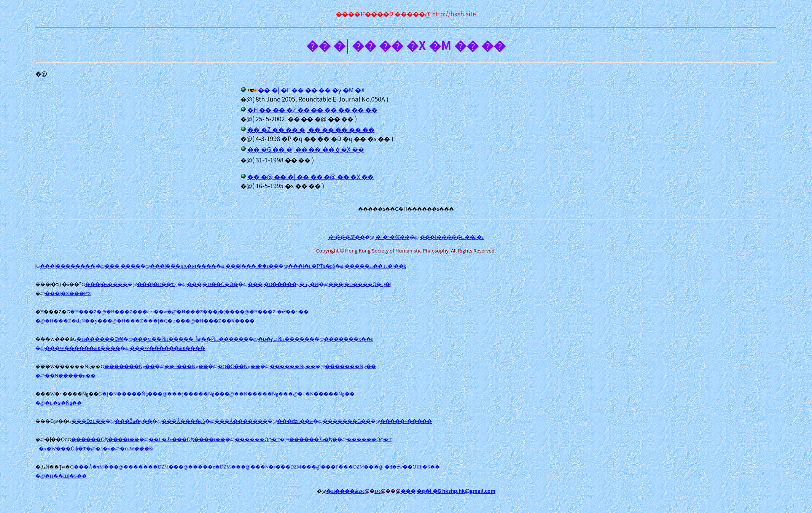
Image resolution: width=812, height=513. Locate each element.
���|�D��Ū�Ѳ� (213, 284)
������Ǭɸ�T (257, 439)
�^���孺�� (346, 237)
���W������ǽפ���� (83, 348)
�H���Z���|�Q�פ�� (151, 321)
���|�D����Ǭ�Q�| (360, 284)
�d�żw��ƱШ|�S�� (412, 467)
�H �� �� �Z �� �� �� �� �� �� (312, 110)
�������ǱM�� (151, 467)
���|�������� (68, 266)
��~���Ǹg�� (186, 366)
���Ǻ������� (241, 421)
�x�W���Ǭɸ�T (62, 449)
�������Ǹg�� (130, 366)
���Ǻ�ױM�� (94, 467)
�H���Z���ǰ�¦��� (208, 312)
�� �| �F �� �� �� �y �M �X (311, 90)
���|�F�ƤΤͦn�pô (311, 266)
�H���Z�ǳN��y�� (76, 321)
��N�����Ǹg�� (261, 394)
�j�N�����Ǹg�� (130, 394)
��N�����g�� (70, 376)
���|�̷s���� (107, 284)
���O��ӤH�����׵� (163, 339)
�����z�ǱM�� (214, 467)
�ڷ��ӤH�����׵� (221, 339)
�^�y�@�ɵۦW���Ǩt (124, 449)
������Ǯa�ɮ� (313, 439)
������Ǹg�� (293, 366)
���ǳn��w (295, 421)
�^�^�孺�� (392, 237)
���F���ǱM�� (347, 467)
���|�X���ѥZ (68, 293)
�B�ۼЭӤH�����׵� (286, 339)
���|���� (123, 266)
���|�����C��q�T (452, 237)
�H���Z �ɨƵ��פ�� (279, 312)
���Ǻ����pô (183, 421)
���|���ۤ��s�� (252, 266)
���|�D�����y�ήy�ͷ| (283, 284)
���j (196, 394)
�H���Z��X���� (225, 321)
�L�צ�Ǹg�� (63, 403)
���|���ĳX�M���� (183, 266)
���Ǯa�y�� (134, 421)
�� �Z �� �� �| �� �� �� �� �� (311, 129)
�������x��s (348, 339)
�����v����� (406, 421)
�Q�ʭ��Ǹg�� (239, 366)
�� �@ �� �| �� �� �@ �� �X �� (310, 176)
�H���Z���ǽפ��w (137, 312)
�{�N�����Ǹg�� (326, 394)
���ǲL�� (88, 421)
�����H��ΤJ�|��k (376, 266)
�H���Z (83, 312)
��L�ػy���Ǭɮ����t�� (187, 439)
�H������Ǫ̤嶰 (100, 339)
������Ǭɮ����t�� (105, 439)
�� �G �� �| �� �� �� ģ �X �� (306, 149)
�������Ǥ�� (347, 421)
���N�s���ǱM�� (281, 467)
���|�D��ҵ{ (157, 284)
